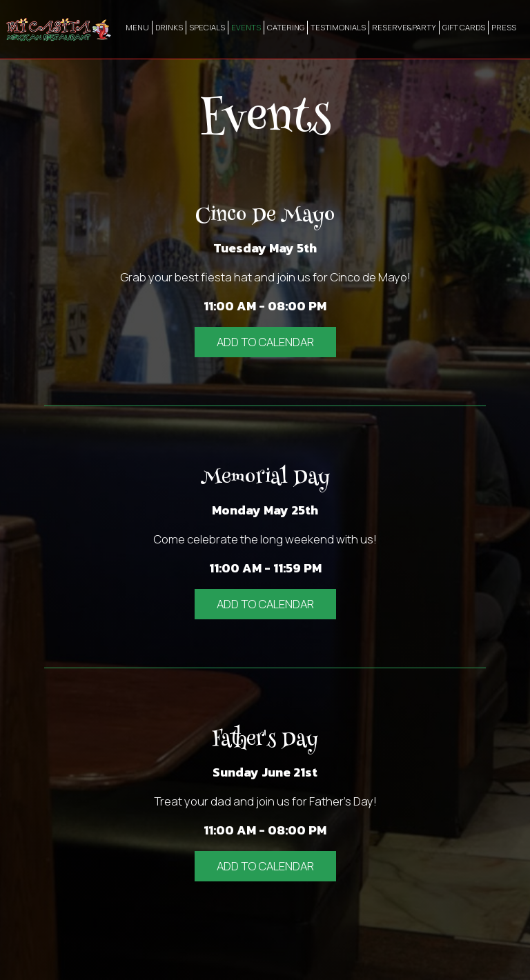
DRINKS (169, 27)
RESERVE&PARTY (404, 27)
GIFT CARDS (464, 27)
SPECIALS (207, 27)
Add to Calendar (265, 342)
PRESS (504, 27)
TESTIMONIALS (338, 27)
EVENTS (246, 27)
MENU (137, 27)
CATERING (286, 27)
